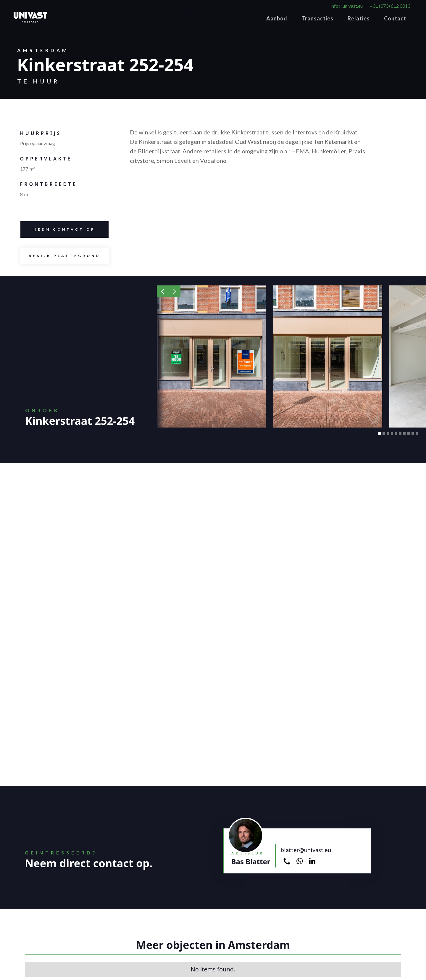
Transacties (317, 18)
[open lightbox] (64, 256)
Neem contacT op (58, 229)
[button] (163, 291)
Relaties (359, 18)
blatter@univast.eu (306, 850)
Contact (395, 18)
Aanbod (277, 18)
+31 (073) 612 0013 (390, 6)
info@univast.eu (347, 6)
